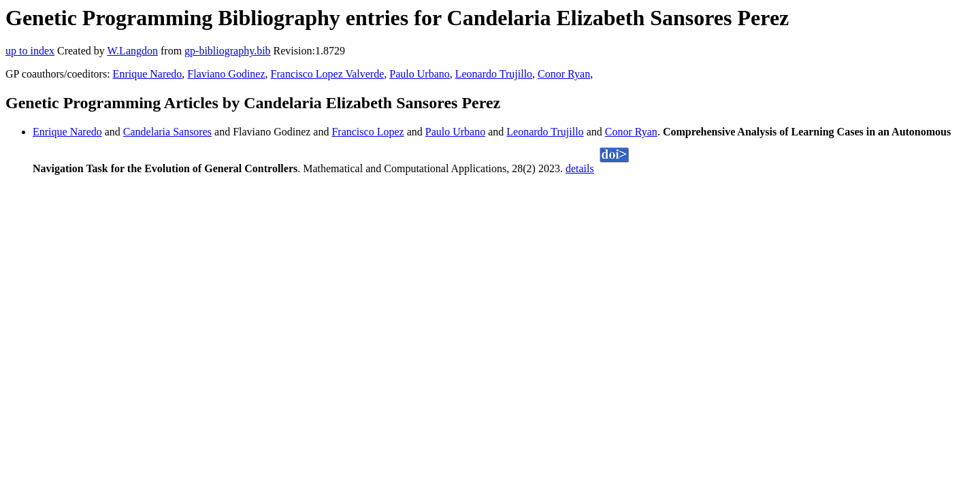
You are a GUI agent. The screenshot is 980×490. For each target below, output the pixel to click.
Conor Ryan (564, 74)
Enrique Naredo (148, 74)
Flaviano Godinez (226, 74)
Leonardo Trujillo (494, 74)
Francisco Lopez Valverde (328, 74)
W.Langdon (132, 51)
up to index (30, 51)
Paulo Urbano (419, 74)
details (580, 168)
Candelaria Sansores (167, 132)
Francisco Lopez (367, 132)
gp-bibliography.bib (228, 51)
